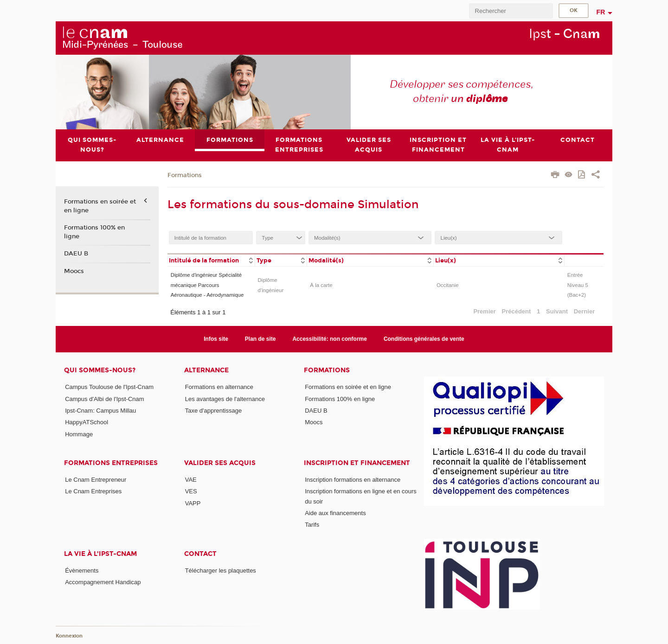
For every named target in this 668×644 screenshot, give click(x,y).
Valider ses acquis (220, 463)
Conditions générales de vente (424, 339)
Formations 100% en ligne (94, 232)
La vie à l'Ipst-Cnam (100, 554)
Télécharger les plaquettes (221, 571)
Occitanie (448, 285)
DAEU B (76, 254)
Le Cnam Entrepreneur (96, 480)
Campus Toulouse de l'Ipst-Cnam (109, 387)
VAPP (193, 503)
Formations (185, 175)
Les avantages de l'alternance (225, 399)
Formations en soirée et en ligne (100, 206)
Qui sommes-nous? (100, 370)
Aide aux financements (335, 513)
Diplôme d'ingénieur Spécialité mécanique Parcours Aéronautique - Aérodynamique (207, 285)
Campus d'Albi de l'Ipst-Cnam (104, 399)
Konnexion (69, 636)
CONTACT (200, 554)
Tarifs (312, 525)
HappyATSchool (87, 422)
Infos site (216, 339)
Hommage (79, 434)
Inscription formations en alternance (353, 480)
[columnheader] (211, 260)
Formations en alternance (219, 387)
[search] (511, 11)
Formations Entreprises (111, 463)
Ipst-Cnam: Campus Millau (100, 411)
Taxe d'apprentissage (213, 411)
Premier (484, 311)
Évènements (82, 571)
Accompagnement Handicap (103, 582)
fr (601, 12)
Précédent (517, 311)
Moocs (74, 271)
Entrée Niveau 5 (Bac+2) (578, 285)
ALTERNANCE (206, 370)
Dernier (584, 311)
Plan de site (260, 339)
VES (191, 491)
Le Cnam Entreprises (93, 491)
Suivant (557, 311)
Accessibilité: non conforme (330, 339)
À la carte (321, 285)
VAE (191, 480)
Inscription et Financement (357, 463)
